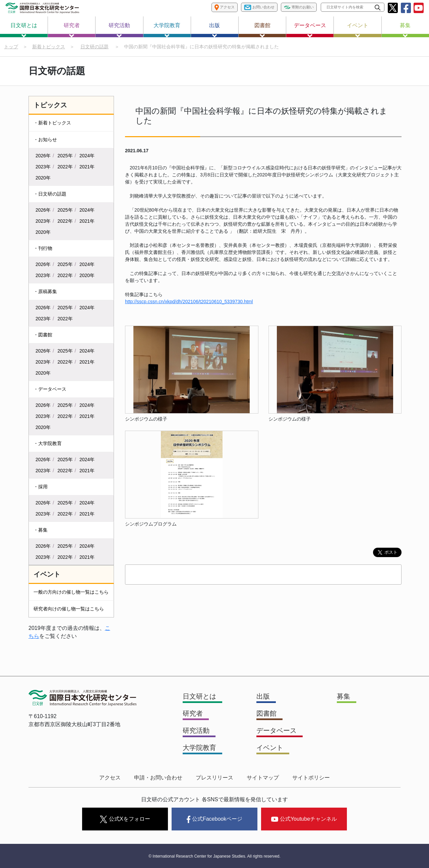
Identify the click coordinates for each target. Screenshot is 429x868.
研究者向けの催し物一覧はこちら (69, 609)
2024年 (87, 156)
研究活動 (119, 30)
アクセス (110, 778)
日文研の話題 (95, 47)
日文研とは (24, 30)
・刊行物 (43, 248)
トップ (11, 47)
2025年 (65, 156)
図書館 (262, 30)
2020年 (43, 178)
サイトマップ (263, 778)
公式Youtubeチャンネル (304, 819)
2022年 (65, 167)
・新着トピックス (52, 123)
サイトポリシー (311, 778)
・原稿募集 (45, 291)
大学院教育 (167, 30)
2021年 (87, 167)
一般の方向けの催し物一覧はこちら (71, 592)
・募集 (41, 530)
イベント (358, 30)
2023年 (43, 167)
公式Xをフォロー (125, 819)
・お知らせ (45, 140)
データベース (310, 30)
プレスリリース (214, 778)
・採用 (41, 487)
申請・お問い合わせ (158, 778)
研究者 (72, 30)
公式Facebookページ (214, 819)
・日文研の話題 (50, 194)
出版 (214, 30)
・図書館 (43, 335)
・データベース (50, 389)
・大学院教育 (48, 443)
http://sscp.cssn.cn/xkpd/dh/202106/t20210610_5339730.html (189, 302)
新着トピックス (49, 47)
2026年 (43, 156)
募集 (405, 30)
